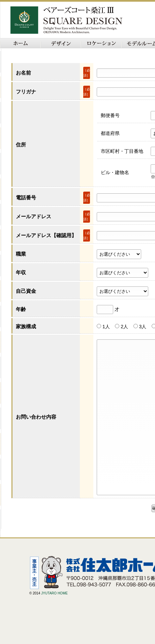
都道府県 (110, 133)
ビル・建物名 (115, 172)
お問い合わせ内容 (36, 432)
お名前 (23, 73)
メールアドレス (34, 216)
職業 (21, 254)
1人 (106, 327)
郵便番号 (110, 115)
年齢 (21, 309)
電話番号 (26, 198)
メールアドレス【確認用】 (46, 235)
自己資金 (26, 291)
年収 (21, 272)
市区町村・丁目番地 (122, 151)
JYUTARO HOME (54, 624)
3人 (143, 327)
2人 (124, 327)
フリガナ (26, 92)
